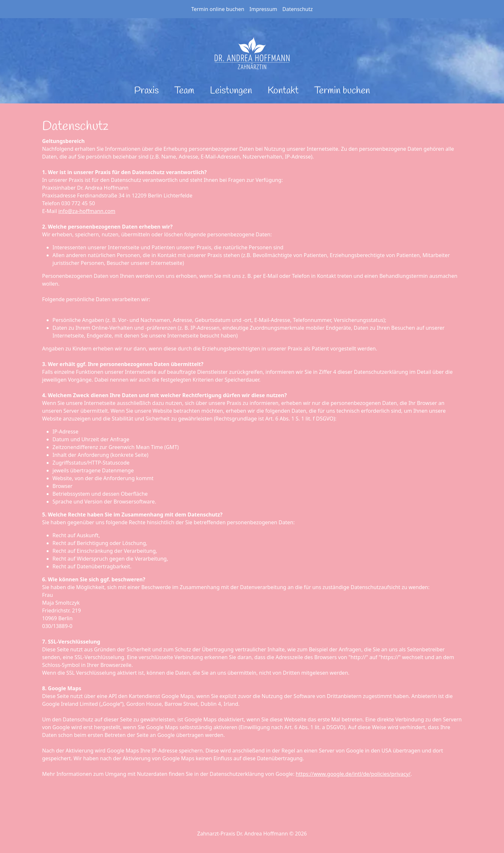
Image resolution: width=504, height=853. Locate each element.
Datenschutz (298, 9)
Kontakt (283, 91)
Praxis (146, 91)
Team (184, 91)
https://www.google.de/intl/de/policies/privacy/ (353, 774)
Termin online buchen (218, 9)
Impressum (263, 9)
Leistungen (231, 91)
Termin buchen (342, 91)
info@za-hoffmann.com (87, 211)
